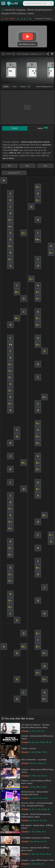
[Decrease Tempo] (3, 54)
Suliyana (21, 10)
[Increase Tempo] (13, 54)
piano (15, 86)
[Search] (51, 3)
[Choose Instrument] (29, 86)
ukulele (23, 86)
